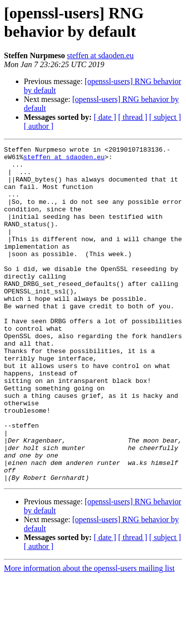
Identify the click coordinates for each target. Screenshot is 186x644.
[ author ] (39, 126)
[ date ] (105, 117)
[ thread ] (133, 117)
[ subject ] (165, 117)
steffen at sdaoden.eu (100, 55)
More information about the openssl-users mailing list (89, 635)
